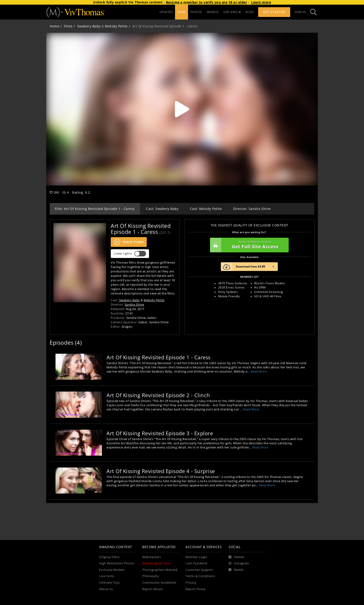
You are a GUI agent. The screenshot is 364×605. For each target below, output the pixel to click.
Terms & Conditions (200, 576)
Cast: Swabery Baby (162, 209)
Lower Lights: (130, 254)
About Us (106, 589)
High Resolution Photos (117, 563)
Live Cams (107, 576)
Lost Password (196, 563)
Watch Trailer (129, 242)
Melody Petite (116, 26)
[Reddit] (236, 570)
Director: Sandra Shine (252, 209)
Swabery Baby (89, 26)
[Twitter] (237, 557)
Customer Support (199, 570)
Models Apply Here (156, 563)
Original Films (109, 557)
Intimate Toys (109, 583)
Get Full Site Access (248, 245)
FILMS (182, 12)
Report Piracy (196, 589)
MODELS (213, 12)
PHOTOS (196, 12)
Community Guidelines (159, 583)
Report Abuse (152, 589)
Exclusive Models (112, 570)
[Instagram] (239, 563)
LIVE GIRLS (232, 12)
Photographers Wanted (160, 570)
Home (54, 26)
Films (68, 26)
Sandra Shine (134, 304)
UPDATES (166, 12)
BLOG (250, 12)
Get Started (274, 12)
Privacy (191, 583)
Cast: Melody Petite (206, 209)
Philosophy (151, 576)
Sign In (300, 12)
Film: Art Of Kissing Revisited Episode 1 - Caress (95, 209)
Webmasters (152, 557)
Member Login (196, 557)
